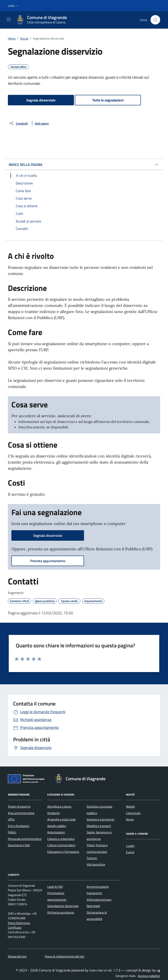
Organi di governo (19, 806)
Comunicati (133, 813)
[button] (14, 6)
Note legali (93, 906)
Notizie (130, 806)
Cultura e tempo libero (61, 845)
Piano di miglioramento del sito (65, 956)
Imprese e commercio (100, 819)
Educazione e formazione (63, 852)
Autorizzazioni (56, 832)
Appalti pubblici (57, 826)
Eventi (130, 852)
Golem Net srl (98, 970)
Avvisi (130, 819)
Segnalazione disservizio (63, 906)
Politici (12, 832)
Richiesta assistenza (61, 912)
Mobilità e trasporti (99, 826)
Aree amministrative (21, 813)
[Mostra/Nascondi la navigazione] (9, 19)
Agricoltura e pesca (59, 806)
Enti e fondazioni (19, 826)
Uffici (11, 819)
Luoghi (130, 846)
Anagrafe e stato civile (61, 819)
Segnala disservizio (41, 100)
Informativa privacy (99, 900)
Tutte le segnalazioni (108, 100)
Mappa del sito (17, 956)
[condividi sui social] (18, 123)
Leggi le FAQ (55, 887)
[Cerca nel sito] (155, 20)
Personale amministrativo (25, 839)
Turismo (92, 858)
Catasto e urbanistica (61, 839)
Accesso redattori (149, 976)
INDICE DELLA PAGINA (26, 165)
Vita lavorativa (96, 864)
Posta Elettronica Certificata (19, 925)
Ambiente (53, 813)
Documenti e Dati (19, 845)
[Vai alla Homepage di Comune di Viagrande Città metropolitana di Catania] (44, 20)
